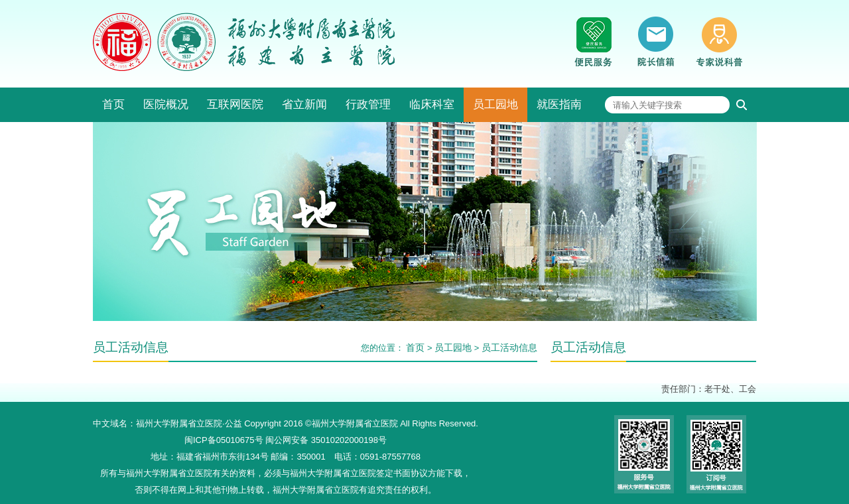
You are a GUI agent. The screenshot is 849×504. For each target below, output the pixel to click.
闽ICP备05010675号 (224, 440)
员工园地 (495, 104)
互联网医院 (235, 104)
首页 (113, 104)
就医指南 (559, 104)
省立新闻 (304, 104)
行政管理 (368, 104)
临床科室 (432, 104)
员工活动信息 (509, 347)
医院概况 (166, 104)
